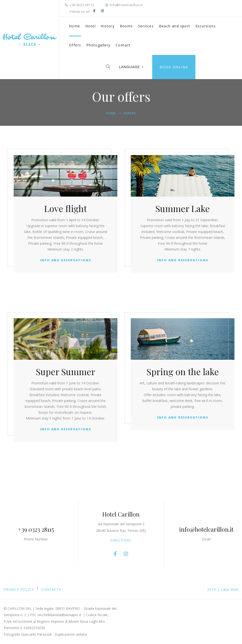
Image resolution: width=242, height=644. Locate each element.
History (108, 26)
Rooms (126, 26)
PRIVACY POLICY (19, 589)
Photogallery (98, 45)
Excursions (206, 26)
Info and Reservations (66, 260)
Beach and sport (175, 26)
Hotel (91, 26)
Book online (174, 67)
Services (146, 26)
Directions (121, 540)
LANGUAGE (131, 67)
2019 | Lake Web (223, 589)
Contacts (51, 589)
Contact (123, 45)
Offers (75, 45)
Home (75, 26)
